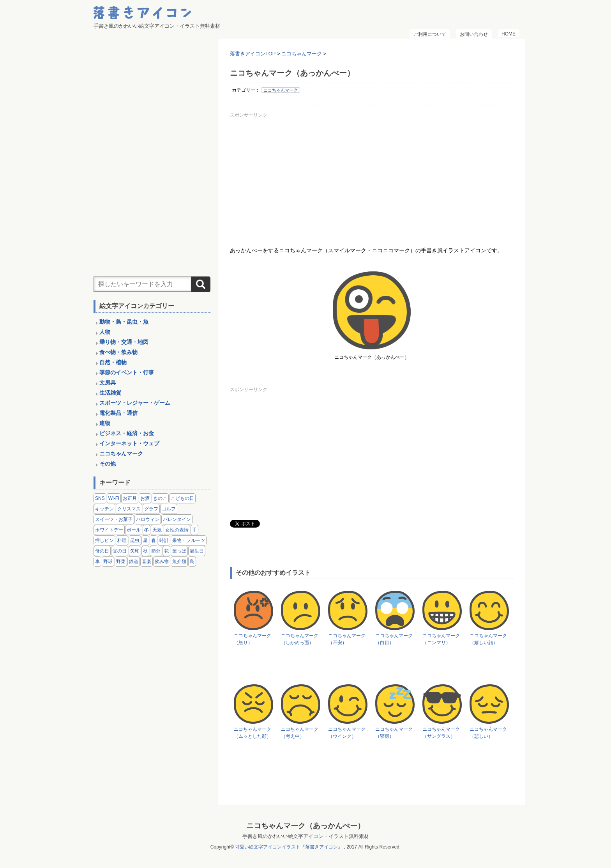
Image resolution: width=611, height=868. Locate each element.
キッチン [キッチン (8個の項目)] (104, 509)
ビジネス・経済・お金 (127, 433)
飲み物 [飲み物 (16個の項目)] (162, 562)
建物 (105, 423)
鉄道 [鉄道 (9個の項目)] (134, 562)
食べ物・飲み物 (118, 352)
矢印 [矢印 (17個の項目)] (135, 551)
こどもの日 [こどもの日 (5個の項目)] (182, 498)
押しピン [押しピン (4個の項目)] (104, 540)
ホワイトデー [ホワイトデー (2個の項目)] (109, 530)
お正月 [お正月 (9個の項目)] (130, 498)
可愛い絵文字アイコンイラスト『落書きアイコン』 (289, 847)
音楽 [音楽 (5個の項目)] (147, 562)
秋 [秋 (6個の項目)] (145, 551)
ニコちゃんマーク (281, 90)
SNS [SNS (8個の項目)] (100, 498)
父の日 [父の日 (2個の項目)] (120, 551)
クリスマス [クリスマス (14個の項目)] (129, 509)
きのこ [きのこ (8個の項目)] (160, 498)
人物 (105, 332)
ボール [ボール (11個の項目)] (134, 530)
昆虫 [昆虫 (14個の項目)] (135, 540)
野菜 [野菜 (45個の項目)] (121, 562)
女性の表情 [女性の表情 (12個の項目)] (177, 530)
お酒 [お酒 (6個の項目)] (145, 498)
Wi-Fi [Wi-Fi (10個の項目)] (114, 498)
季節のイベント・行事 (127, 372)
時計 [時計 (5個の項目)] (164, 540)
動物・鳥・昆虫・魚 (124, 322)
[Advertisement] (372, 175)
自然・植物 (113, 362)
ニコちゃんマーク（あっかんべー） (305, 826)
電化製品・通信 (118, 413)
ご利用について (430, 34)
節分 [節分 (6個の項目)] (156, 551)
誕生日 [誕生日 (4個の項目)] (197, 551)
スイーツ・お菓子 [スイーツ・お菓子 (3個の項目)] (114, 519)
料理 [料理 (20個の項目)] (122, 540)
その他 (108, 464)
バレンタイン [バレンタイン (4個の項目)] (177, 519)
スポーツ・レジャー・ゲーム (135, 403)
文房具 (108, 383)
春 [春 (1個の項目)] (154, 540)
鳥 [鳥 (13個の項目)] (192, 562)
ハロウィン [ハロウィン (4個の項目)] (148, 519)
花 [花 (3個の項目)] (166, 551)
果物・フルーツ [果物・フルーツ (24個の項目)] (189, 540)
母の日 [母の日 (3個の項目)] (102, 551)
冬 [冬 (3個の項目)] (147, 530)
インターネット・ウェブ (129, 443)
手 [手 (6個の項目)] (194, 530)
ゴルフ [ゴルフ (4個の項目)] (169, 509)
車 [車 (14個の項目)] (97, 562)
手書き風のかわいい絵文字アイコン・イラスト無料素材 (306, 836)
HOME (509, 34)
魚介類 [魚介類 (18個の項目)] (179, 562)
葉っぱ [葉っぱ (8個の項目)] (179, 551)
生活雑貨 (110, 393)
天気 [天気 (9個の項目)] (157, 530)
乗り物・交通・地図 (124, 342)
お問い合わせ (474, 34)
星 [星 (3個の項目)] (145, 540)
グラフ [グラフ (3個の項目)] (151, 509)
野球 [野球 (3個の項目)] (108, 562)
